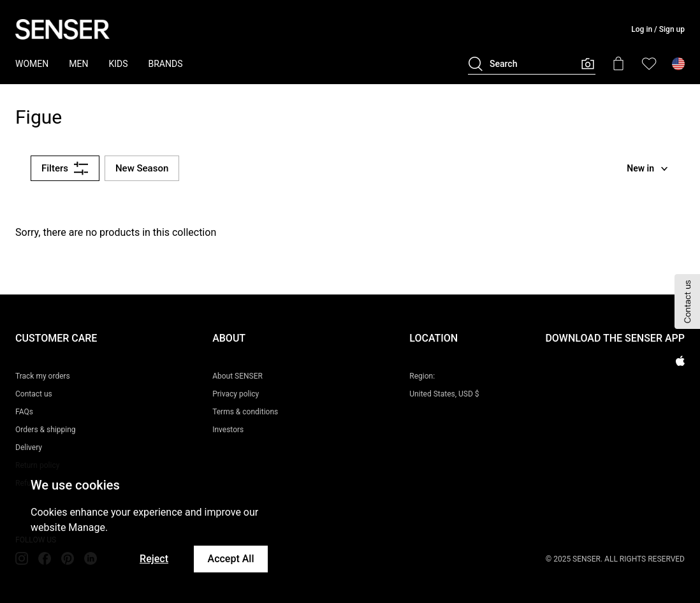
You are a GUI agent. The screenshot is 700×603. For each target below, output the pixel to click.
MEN (78, 64)
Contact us (34, 394)
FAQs (24, 412)
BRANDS (166, 64)
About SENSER (237, 376)
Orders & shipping (46, 430)
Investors (228, 430)
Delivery (29, 447)
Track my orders (43, 376)
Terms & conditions (245, 412)
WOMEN (32, 64)
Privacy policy (236, 394)
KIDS (118, 64)
